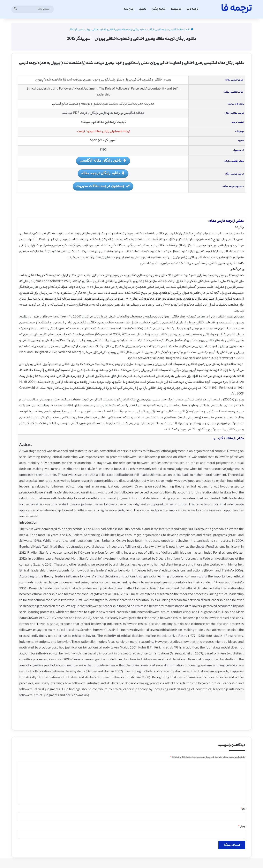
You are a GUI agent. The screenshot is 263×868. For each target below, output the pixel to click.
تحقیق (143, 9)
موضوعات (176, 9)
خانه (190, 30)
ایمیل (242, 827)
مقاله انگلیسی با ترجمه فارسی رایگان (166, 30)
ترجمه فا (194, 9)
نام (243, 809)
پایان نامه (129, 9)
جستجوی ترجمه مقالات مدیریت (103, 186)
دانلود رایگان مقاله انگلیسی (103, 161)
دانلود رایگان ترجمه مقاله (103, 173)
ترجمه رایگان (158, 9)
